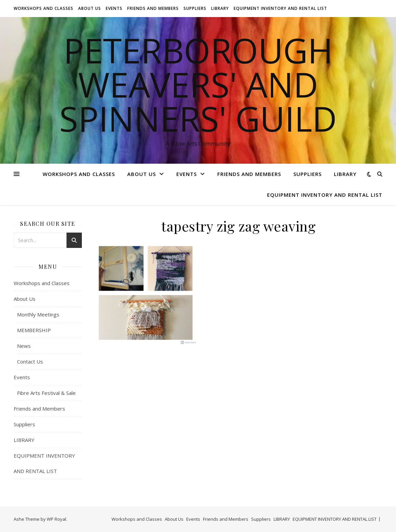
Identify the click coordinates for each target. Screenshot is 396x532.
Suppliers (195, 8)
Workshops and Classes (43, 8)
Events (114, 8)
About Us (90, 8)
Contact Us (30, 361)
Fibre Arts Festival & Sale (46, 393)
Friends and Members (153, 8)
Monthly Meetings (38, 314)
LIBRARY (220, 8)
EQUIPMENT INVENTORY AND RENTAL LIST (280, 8)
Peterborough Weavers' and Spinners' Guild (198, 84)
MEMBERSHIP (34, 330)
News (24, 346)
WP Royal (56, 519)
